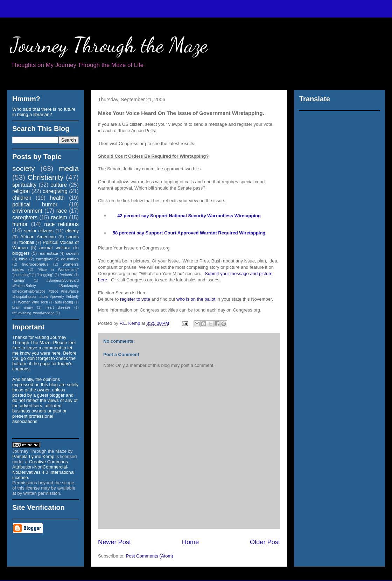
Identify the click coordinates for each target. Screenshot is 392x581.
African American (38, 237)
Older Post (265, 542)
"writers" (66, 275)
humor (20, 224)
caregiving (55, 191)
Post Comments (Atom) (150, 556)
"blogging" (45, 275)
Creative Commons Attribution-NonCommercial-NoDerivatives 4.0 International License (43, 470)
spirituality (24, 185)
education (70, 259)
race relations (61, 224)
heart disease (58, 307)
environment (27, 211)
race (62, 211)
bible (23, 259)
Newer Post (114, 542)
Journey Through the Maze (109, 45)
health (57, 198)
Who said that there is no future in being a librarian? (44, 112)
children (22, 198)
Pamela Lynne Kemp (33, 456)
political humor (35, 204)
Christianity (46, 177)
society (24, 168)
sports (73, 237)
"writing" (19, 281)
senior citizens (39, 231)
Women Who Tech (33, 302)
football (27, 242)
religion (21, 191)
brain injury (23, 307)
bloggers (21, 253)
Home (191, 542)
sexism (72, 253)
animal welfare (55, 248)
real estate (48, 253)
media (69, 168)
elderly (72, 231)
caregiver (44, 259)
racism (59, 217)
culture (59, 185)
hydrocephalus (35, 264)
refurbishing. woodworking (33, 313)
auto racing (64, 302)
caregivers (25, 217)
